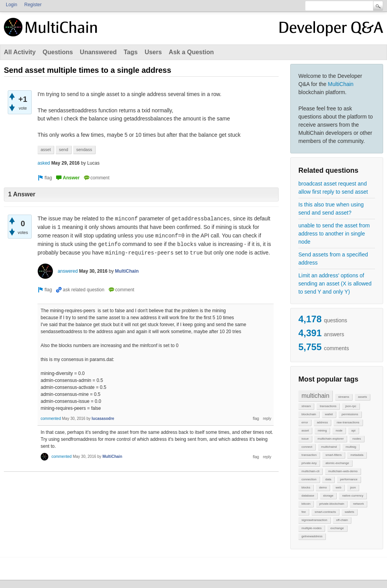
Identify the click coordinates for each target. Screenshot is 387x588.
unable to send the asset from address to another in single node (334, 234)
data (328, 479)
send (63, 150)
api (354, 431)
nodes (357, 439)
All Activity (20, 52)
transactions (328, 406)
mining (322, 431)
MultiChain (341, 84)
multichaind (329, 447)
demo (323, 487)
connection (309, 479)
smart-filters (334, 455)
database (308, 496)
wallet (329, 414)
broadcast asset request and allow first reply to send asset (333, 188)
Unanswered (98, 52)
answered (68, 271)
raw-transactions (348, 422)
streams (344, 397)
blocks (306, 487)
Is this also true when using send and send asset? (331, 209)
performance (349, 479)
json (353, 487)
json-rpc (351, 406)
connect (307, 447)
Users (153, 52)
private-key (309, 463)
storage (328, 496)
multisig (351, 447)
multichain (315, 396)
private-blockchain (332, 504)
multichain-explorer (330, 439)
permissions (350, 414)
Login (11, 5)
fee (304, 512)
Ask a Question (191, 52)
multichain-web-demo (343, 471)
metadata (357, 455)
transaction (309, 455)
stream (306, 406)
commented (51, 419)
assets (362, 397)
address (322, 422)
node (339, 431)
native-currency (353, 496)
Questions (58, 52)
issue (305, 439)
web (338, 487)
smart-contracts (325, 512)
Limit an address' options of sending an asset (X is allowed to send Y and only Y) (335, 284)
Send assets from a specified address (333, 259)
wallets (349, 512)
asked (44, 163)
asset (305, 431)
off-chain (342, 520)
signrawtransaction (314, 520)
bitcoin (306, 504)
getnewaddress (312, 536)
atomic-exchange (337, 463)
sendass (84, 150)
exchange (337, 528)
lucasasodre (103, 419)
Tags (130, 52)
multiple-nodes (312, 528)
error (305, 422)
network (358, 504)
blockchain (309, 414)
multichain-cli (310, 471)
